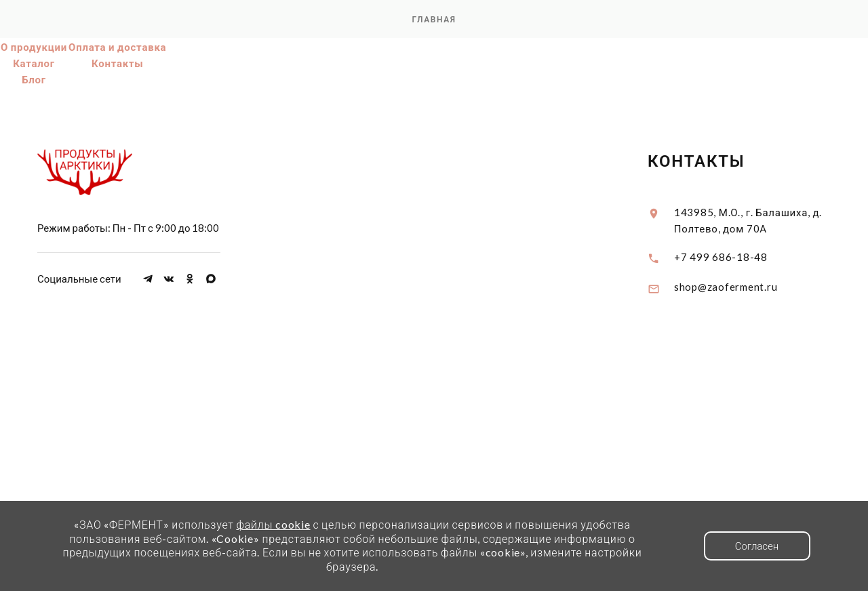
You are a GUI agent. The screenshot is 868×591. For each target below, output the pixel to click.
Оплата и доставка (117, 47)
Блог (34, 79)
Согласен (757, 546)
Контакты (118, 63)
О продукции (34, 47)
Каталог (34, 63)
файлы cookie (273, 524)
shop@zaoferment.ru (726, 287)
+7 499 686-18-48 (721, 257)
